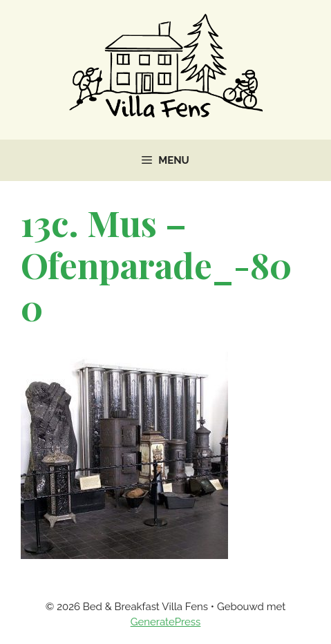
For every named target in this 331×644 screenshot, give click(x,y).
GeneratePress (166, 622)
